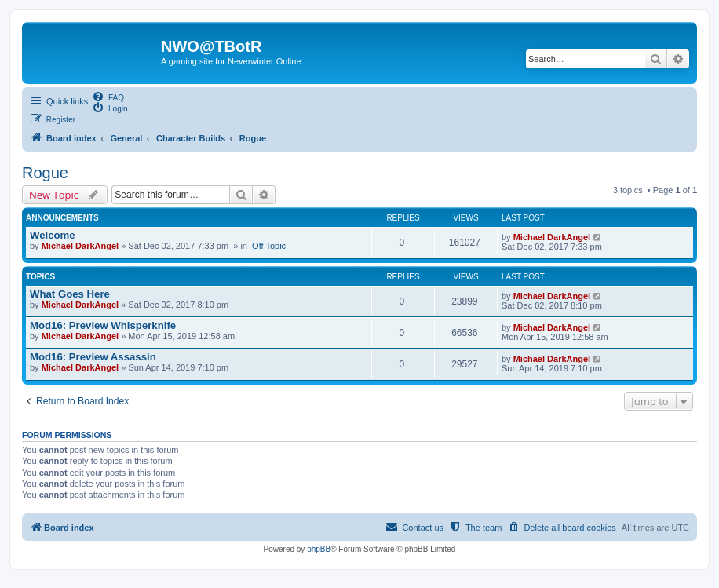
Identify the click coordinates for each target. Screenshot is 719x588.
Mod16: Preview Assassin (93, 357)
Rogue (45, 173)
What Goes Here (70, 294)
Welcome (53, 235)
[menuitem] (108, 97)
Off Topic (269, 246)
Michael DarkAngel (80, 246)
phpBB (319, 549)
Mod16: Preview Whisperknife (103, 325)
